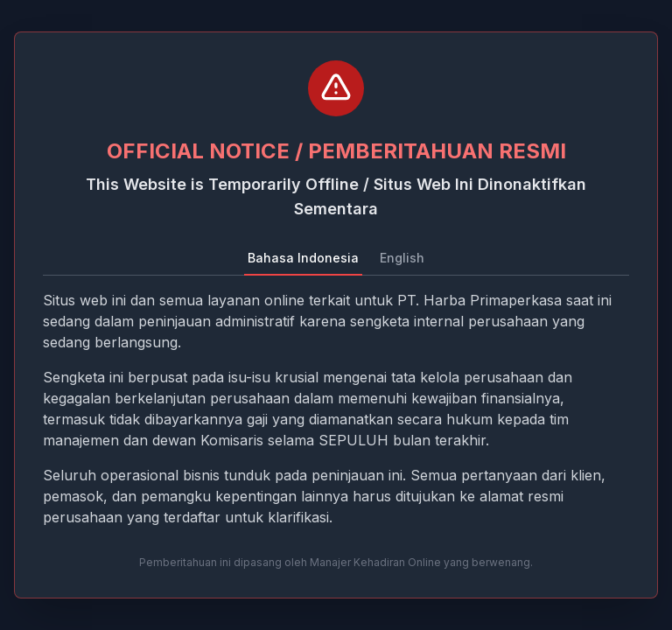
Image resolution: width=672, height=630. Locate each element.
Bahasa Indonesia (303, 258)
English (402, 258)
